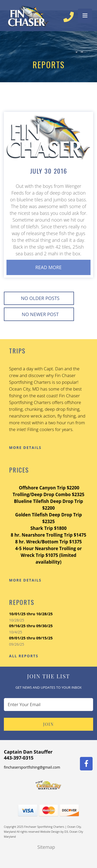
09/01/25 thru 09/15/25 (31, 638)
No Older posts (40, 298)
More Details (25, 447)
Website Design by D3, (55, 832)
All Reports (24, 656)
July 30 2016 (49, 171)
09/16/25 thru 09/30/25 (31, 626)
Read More (49, 267)
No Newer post (40, 314)
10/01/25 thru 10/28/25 (31, 614)
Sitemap (46, 847)
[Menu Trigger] (85, 16)
